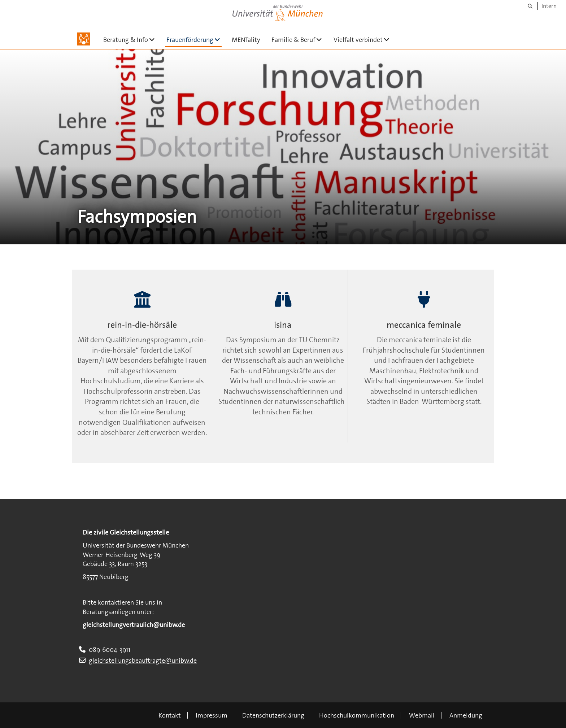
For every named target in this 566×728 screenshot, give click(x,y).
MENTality (246, 40)
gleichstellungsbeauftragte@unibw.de (143, 661)
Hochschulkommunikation (357, 715)
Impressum (212, 715)
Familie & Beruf (300, 40)
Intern (549, 6)
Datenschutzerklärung (273, 715)
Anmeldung (466, 715)
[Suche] (530, 6)
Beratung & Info (132, 40)
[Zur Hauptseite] (84, 39)
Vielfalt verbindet (364, 40)
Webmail (422, 715)
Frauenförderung (194, 40)
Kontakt (170, 715)
